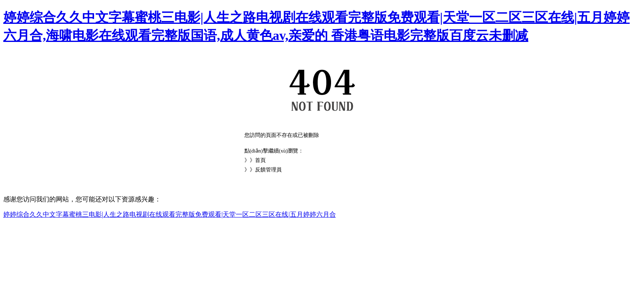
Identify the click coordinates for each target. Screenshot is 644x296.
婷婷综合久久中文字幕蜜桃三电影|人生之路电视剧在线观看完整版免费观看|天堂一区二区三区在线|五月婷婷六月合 (170, 214)
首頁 (260, 160)
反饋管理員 (268, 170)
